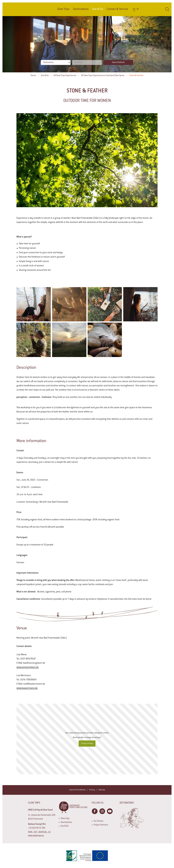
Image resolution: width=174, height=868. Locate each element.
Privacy (92, 790)
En (134, 9)
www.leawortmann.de (27, 688)
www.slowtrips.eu (36, 836)
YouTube (110, 811)
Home (33, 76)
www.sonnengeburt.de (28, 667)
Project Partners (101, 825)
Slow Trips (63, 9)
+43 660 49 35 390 (37, 828)
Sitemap (102, 790)
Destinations (81, 9)
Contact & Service (117, 9)
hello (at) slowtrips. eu (39, 832)
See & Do (45, 76)
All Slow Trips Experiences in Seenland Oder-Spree (103, 76)
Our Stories (99, 821)
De (138, 9)
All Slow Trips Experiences (65, 76)
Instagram (102, 811)
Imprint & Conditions (77, 790)
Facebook (95, 811)
